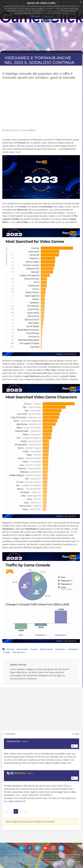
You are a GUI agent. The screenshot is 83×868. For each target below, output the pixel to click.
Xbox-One (11, 649)
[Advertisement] (41, 106)
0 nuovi (76, 734)
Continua (35, 16)
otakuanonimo (13, 741)
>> (25, 811)
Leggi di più (48, 16)
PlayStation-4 (61, 649)
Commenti (31, 130)
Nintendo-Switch (47, 649)
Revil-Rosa (20, 773)
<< (7, 811)
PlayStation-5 (73, 649)
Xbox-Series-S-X (19, 652)
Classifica (34, 649)
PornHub (7, 652)
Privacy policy (55, 864)
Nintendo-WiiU (22, 649)
